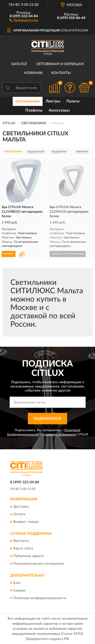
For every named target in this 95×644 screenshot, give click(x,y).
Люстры (53, 101)
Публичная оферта (29, 556)
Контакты (61, 73)
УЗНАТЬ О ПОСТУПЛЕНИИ (68, 254)
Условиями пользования (59, 434)
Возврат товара (26, 522)
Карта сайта (23, 549)
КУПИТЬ (9, 254)
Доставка (21, 507)
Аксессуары (59, 110)
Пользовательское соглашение (39, 564)
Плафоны (34, 110)
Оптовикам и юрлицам (60, 64)
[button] (24, 20)
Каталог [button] (20, 64)
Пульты (73, 101)
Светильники (28, 101)
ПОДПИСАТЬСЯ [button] (48, 419)
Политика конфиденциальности (40, 598)
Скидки (19, 591)
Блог (17, 583)
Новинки (33, 73)
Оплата (19, 514)
